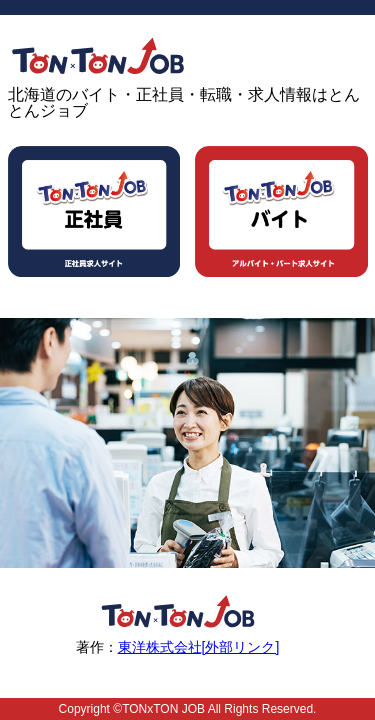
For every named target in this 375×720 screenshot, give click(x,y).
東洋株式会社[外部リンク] (199, 647)
